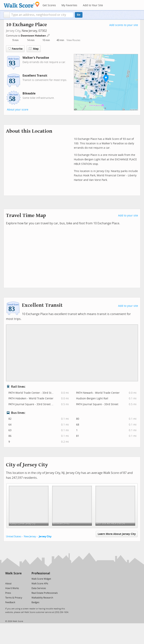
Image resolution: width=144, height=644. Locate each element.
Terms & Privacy (14, 598)
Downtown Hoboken (34, 36)
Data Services (39, 588)
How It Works (12, 588)
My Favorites (69, 5)
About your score (18, 110)
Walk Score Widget (41, 579)
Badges (35, 602)
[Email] (19, 579)
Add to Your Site (93, 5)
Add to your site (128, 216)
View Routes (73, 40)
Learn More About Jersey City (117, 534)
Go (79, 15)
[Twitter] (7, 579)
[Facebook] (13, 579)
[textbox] (42, 15)
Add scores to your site (124, 25)
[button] (7, 15)
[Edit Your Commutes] (48, 35)
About (8, 584)
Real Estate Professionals (45, 593)
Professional (41, 573)
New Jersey (30, 536)
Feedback (10, 602)
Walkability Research (42, 598)
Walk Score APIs (40, 584)
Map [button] (34, 49)
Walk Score (13, 573)
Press (8, 593)
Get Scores (49, 5)
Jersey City (13, 31)
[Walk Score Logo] (22, 5)
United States (13, 536)
